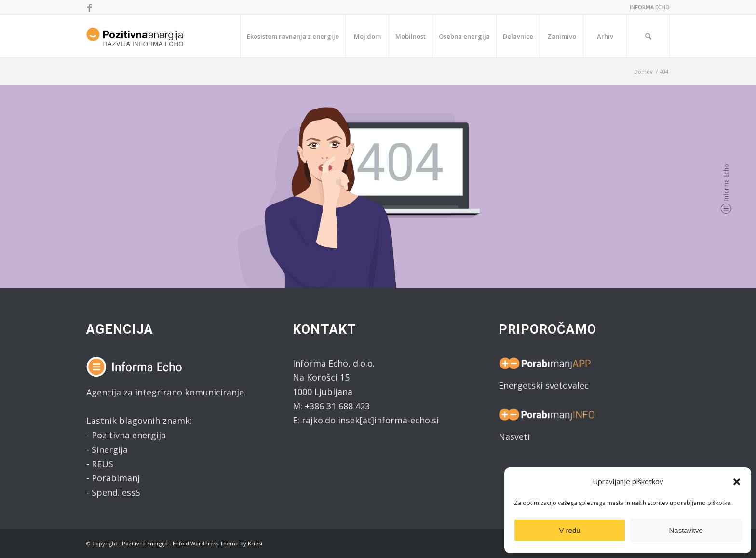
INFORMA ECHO (650, 7)
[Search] (648, 36)
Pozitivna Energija (145, 543)
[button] (737, 482)
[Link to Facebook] (89, 7)
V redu (569, 530)
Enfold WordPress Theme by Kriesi (217, 543)
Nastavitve (686, 530)
